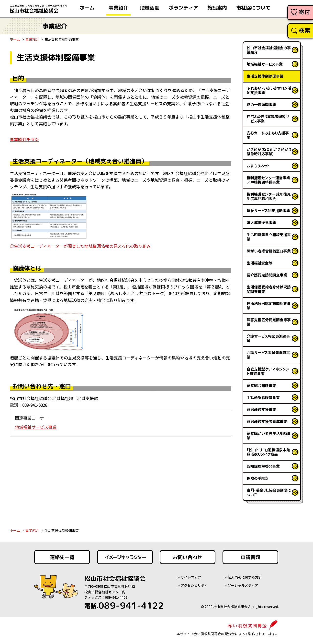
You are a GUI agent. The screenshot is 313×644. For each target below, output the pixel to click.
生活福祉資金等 (260, 263)
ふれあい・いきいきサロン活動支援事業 (269, 90)
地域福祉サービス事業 (36, 427)
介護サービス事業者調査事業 (268, 355)
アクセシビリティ (194, 585)
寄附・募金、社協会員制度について (269, 492)
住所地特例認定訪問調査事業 (269, 305)
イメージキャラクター (125, 557)
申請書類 (250, 557)
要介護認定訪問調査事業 (267, 275)
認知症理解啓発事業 (263, 466)
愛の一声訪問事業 (261, 104)
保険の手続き (257, 478)
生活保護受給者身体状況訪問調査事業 (269, 289)
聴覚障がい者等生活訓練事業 (269, 435)
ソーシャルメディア (243, 585)
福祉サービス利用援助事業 (268, 210)
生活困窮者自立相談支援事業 (269, 237)
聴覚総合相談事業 (261, 385)
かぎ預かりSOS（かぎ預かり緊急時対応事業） (269, 151)
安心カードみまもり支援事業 (268, 135)
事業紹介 (32, 39)
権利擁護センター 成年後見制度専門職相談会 (269, 196)
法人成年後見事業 (261, 222)
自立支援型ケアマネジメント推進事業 (268, 371)
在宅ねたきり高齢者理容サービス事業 (268, 119)
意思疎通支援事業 (261, 409)
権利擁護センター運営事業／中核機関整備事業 (268, 180)
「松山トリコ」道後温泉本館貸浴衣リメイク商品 (268, 452)
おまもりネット (258, 166)
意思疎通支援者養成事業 (267, 421)
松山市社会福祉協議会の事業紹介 (269, 50)
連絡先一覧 (62, 557)
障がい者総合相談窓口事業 (269, 251)
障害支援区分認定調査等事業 (269, 322)
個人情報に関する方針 (245, 577)
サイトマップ (191, 577)
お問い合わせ (188, 557)
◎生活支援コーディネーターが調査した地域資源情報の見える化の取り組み (80, 246)
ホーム (15, 39)
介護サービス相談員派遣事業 (268, 338)
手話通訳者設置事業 (263, 397)
